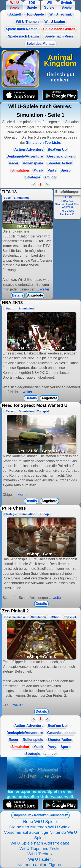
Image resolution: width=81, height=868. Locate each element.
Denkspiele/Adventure (25, 156)
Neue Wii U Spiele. (40, 822)
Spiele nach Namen (22, 29)
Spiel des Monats (40, 44)
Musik (38, 170)
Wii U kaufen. (40, 859)
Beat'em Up (57, 149)
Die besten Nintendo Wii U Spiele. (40, 827)
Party (52, 170)
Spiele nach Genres (59, 29)
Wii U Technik (61, 14)
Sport (65, 170)
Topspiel (43, 411)
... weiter (42, 289)
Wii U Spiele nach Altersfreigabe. (40, 843)
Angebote (35, 295)
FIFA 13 (67, 197)
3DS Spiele (32, 5)
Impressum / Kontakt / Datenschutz (40, 815)
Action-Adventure (29, 149)
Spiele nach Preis (59, 36)
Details (18, 295)
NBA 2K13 (67, 201)
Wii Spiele (49, 5)
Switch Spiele (67, 5)
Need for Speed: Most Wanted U (67, 206)
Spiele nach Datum (23, 36)
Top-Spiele (35, 14)
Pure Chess (67, 211)
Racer (14, 163)
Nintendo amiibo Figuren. (40, 865)
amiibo (50, 177)
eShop (44, 514)
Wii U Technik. (40, 854)
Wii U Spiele (14, 5)
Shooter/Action (60, 163)
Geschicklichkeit (61, 156)
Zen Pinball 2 (67, 214)
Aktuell (15, 14)
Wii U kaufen (55, 22)
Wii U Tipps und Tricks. (40, 848)
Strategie (33, 177)
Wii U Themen (27, 22)
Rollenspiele (33, 163)
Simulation (20, 170)
